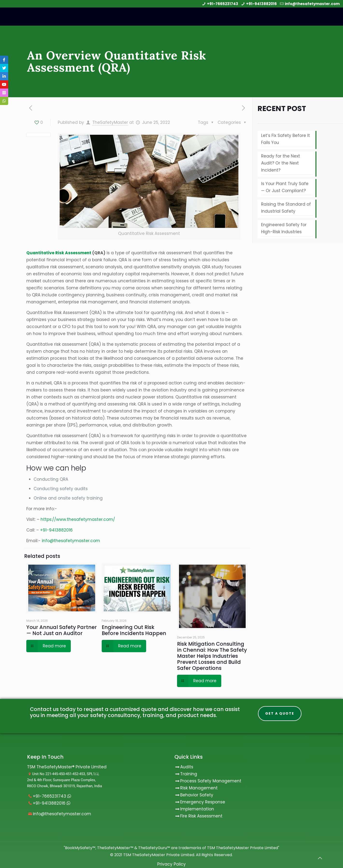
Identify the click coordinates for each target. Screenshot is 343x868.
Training (189, 774)
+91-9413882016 (261, 4)
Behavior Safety (197, 795)
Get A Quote (280, 713)
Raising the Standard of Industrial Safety (286, 208)
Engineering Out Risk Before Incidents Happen (134, 630)
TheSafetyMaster (110, 122)
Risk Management (199, 788)
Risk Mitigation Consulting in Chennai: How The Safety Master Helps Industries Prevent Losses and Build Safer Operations (212, 656)
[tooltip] (4, 60)
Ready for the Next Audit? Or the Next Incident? (281, 163)
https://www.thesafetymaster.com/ (78, 519)
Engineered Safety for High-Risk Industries (284, 228)
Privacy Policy (171, 864)
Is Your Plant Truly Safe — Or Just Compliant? (285, 187)
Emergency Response (203, 802)
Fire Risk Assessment (201, 816)
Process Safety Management (211, 781)
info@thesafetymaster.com (312, 4)
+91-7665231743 (223, 4)
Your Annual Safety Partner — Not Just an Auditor (62, 630)
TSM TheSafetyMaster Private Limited (158, 855)
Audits (184, 767)
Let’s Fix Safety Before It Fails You (286, 139)
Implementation (197, 809)
